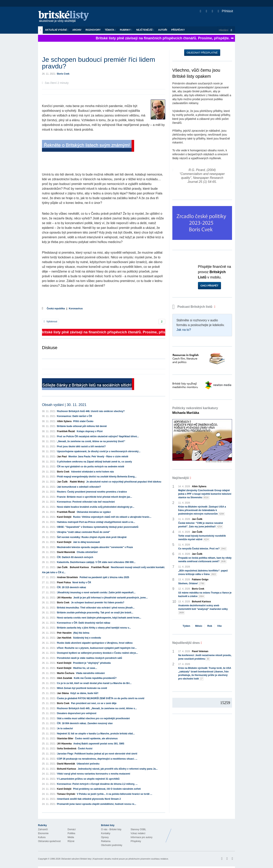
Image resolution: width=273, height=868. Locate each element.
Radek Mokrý (77, 482)
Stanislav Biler (65, 739)
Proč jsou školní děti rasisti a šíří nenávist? (81, 446)
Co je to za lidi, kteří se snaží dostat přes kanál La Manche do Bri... (94, 683)
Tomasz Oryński (66, 794)
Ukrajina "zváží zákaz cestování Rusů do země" (84, 532)
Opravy (105, 837)
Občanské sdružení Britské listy (76, 859)
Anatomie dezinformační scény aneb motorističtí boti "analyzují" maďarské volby (203, 609)
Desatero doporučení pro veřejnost (77, 713)
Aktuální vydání (57, 30)
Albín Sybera (64, 421)
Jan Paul (62, 457)
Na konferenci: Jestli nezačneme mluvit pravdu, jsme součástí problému (205, 657)
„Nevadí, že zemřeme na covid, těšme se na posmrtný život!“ (91, 441)
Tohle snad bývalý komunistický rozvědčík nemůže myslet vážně (202, 538)
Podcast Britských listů (193, 307)
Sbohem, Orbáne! (192, 584)
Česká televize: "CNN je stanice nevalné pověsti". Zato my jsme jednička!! (201, 525)
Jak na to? (184, 330)
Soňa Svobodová (67, 749)
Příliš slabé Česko (83, 421)
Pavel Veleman (200, 651)
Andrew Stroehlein (68, 577)
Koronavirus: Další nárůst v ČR (75, 416)
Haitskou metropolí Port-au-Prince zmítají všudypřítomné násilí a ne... (96, 522)
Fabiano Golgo (200, 580)
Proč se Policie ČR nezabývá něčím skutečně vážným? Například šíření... (98, 436)
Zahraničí (43, 829)
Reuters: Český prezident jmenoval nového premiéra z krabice (92, 492)
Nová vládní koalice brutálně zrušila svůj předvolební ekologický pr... (96, 507)
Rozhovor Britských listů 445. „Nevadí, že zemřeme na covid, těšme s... (97, 708)
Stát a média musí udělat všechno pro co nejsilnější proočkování (93, 718)
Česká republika (56, 309)
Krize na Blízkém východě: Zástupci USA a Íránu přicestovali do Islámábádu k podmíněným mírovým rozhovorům (202, 510)
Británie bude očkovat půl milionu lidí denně (82, 426)
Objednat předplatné (202, 53)
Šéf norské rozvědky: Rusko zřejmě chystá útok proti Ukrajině (92, 537)
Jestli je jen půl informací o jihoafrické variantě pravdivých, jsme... (110, 598)
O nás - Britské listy (111, 829)
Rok (210, 626)
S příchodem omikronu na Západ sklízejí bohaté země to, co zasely (95, 462)
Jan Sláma (63, 693)
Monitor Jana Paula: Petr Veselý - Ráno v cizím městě (98, 457)
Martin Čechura (66, 673)
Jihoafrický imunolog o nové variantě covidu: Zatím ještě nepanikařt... (96, 593)
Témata (110, 30)
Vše (219, 626)
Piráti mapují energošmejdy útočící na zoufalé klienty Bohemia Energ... (97, 477)
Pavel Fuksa (64, 582)
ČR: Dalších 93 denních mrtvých (75, 557)
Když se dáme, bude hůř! (84, 693)
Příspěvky (178, 30)
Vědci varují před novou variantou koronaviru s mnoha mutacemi (94, 774)
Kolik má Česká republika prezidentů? (95, 678)
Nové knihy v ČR (82, 582)
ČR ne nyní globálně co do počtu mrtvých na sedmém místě (91, 467)
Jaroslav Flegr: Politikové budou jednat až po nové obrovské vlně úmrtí (97, 754)
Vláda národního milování (90, 673)
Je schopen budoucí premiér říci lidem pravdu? (98, 603)
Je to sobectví (65, 728)
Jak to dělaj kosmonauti (86, 542)
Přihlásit (225, 11)
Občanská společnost (49, 841)
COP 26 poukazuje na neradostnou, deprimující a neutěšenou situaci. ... (97, 759)
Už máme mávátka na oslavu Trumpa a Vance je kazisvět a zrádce (205, 595)
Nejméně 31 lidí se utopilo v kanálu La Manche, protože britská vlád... (96, 734)
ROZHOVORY (93, 30)
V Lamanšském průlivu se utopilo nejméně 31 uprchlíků (88, 779)
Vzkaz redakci (138, 833)
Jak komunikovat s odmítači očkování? (79, 487)
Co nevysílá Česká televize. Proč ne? (202, 549)
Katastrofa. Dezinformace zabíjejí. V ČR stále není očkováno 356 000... (96, 562)
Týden (186, 626)
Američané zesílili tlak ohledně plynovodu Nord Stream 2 (89, 799)
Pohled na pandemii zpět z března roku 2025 (104, 577)
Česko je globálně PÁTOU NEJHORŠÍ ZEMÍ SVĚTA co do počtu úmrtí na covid (101, 698)
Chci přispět (209, 286)
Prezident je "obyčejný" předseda (92, 663)
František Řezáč (66, 431)
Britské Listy (204, 833)
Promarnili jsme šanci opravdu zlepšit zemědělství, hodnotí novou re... (97, 804)
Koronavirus (76, 309)
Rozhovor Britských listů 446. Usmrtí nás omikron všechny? (91, 411)
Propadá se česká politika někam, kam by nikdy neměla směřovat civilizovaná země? (205, 560)
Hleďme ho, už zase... (85, 668)
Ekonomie (43, 833)
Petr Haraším (64, 633)
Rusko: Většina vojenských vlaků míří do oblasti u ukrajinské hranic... (112, 517)
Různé (71, 841)
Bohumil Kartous (79, 567)
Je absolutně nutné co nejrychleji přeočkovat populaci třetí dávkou (124, 482)
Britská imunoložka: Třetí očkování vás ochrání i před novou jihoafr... (96, 608)
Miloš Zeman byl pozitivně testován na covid (82, 688)
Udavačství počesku (88, 764)
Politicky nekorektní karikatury (195, 410)
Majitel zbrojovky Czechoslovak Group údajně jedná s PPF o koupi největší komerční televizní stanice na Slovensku (205, 494)
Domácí (72, 829)
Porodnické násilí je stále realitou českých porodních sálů (90, 658)
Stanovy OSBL (138, 829)
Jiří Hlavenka (64, 598)
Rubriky (126, 30)
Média (71, 837)
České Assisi (85, 749)
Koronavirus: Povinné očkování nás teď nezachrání (86, 502)
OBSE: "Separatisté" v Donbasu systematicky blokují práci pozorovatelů (98, 527)
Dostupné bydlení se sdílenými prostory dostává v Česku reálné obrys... (98, 653)
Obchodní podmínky (112, 845)
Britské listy (66, 17)
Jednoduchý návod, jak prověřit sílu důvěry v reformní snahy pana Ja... (118, 769)
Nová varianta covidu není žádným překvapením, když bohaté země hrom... (99, 618)
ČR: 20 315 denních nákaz (72, 587)
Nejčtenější (145, 30)
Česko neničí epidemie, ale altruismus (96, 739)
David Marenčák (66, 552)
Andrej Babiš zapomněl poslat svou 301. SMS (99, 744)
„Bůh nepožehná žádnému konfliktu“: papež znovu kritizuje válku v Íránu (203, 573)
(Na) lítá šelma (81, 633)
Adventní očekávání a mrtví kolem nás (92, 472)
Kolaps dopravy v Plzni (90, 431)
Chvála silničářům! (87, 552)
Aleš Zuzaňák (65, 678)
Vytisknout (50, 322)
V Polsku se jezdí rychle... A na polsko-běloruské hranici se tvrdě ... (115, 794)
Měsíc (199, 626)
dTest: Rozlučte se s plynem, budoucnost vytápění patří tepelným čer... (97, 648)
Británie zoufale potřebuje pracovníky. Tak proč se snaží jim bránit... (95, 613)
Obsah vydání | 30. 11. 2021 (64, 405)
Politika (71, 833)
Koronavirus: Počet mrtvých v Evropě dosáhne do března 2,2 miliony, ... (97, 784)
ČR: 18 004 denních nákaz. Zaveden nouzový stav (85, 723)
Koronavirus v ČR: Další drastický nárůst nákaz (84, 623)
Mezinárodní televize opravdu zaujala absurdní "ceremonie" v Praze (95, 547)
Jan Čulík (62, 482)
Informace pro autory (142, 837)
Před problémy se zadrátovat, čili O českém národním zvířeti (107, 789)
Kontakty (106, 833)
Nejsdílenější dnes (186, 643)
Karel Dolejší (64, 517)
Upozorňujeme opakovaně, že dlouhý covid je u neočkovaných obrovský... (99, 451)
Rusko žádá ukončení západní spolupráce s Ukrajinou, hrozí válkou (95, 643)
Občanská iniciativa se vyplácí (94, 512)
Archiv (77, 30)
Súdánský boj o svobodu (87, 638)
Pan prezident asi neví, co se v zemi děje (94, 703)
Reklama (106, 841)
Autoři (162, 30)
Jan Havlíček (64, 638)
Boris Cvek (63, 74)
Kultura (42, 837)
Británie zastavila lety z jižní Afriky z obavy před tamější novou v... (94, 628)
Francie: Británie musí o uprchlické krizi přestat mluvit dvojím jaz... (95, 497)
